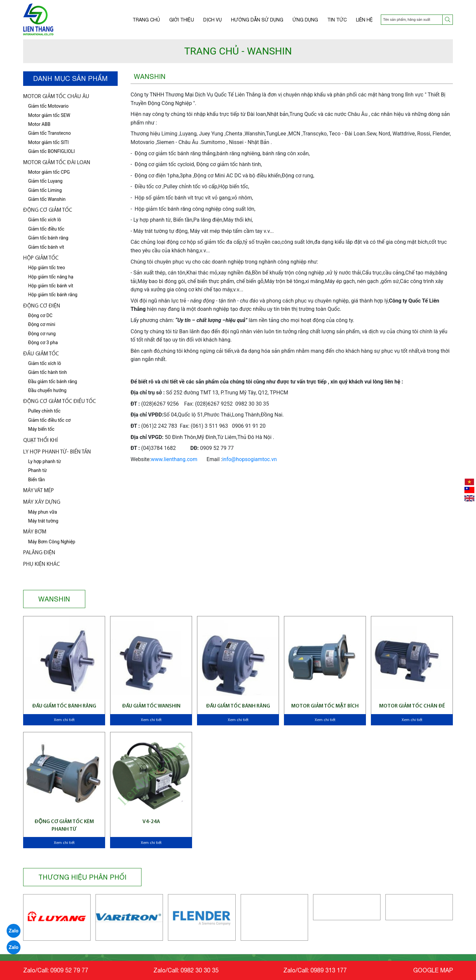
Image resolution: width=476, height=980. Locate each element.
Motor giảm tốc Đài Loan (57, 163)
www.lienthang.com (174, 459)
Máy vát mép (39, 491)
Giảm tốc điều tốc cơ (49, 420)
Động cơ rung (42, 334)
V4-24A (151, 822)
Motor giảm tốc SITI (48, 142)
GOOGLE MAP (433, 970)
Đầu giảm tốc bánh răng (53, 381)
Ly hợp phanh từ (44, 461)
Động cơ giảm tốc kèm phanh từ (64, 825)
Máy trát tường (43, 521)
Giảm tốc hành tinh (47, 372)
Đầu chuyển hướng (47, 390)
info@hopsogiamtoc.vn (249, 459)
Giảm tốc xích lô (45, 220)
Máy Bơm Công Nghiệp (52, 542)
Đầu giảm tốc (41, 354)
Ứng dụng (305, 20)
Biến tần (37, 480)
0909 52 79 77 (69, 970)
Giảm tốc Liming (45, 190)
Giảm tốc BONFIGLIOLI (51, 151)
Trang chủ (146, 20)
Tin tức (337, 20)
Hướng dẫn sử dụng (257, 20)
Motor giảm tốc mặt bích (325, 706)
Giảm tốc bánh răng (48, 238)
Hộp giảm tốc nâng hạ (51, 277)
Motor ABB (39, 124)
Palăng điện (39, 553)
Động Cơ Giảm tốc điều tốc (59, 401)
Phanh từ (37, 470)
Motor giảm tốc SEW (49, 115)
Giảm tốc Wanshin (47, 199)
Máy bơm (35, 532)
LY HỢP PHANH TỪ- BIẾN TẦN (57, 452)
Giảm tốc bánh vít (46, 247)
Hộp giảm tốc (41, 258)
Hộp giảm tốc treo (47, 268)
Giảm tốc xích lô (45, 363)
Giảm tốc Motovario (48, 106)
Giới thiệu (182, 20)
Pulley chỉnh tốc (44, 411)
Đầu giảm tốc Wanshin (151, 706)
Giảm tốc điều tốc (46, 229)
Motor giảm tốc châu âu (56, 97)
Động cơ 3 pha (43, 343)
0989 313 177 (329, 970)
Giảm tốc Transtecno (49, 133)
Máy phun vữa (42, 512)
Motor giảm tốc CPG (49, 172)
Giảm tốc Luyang (45, 181)
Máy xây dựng (42, 502)
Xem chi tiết (64, 720)
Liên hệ (364, 20)
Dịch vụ (213, 20)
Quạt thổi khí (40, 440)
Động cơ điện (42, 306)
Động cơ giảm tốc (48, 210)
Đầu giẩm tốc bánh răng (64, 706)
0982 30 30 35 (199, 970)
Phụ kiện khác (41, 564)
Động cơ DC (40, 315)
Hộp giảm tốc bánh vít (51, 286)
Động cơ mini (42, 324)
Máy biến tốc (41, 429)
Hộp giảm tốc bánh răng (53, 295)
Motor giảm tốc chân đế (412, 706)
